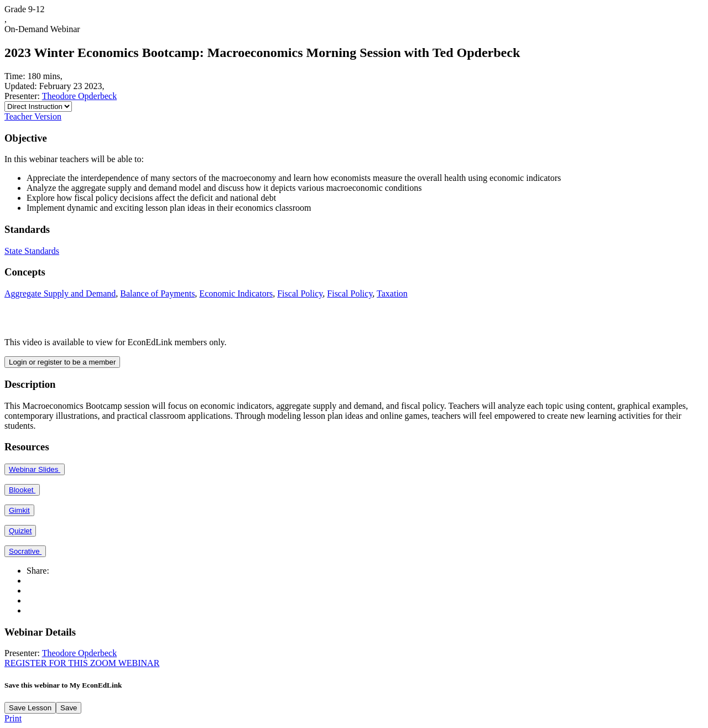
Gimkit (19, 510)
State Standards (32, 251)
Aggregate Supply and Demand (60, 293)
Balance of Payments (157, 293)
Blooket (22, 490)
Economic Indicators (236, 293)
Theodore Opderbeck (80, 96)
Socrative (25, 551)
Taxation (392, 293)
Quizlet (20, 531)
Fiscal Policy (300, 293)
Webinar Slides (35, 469)
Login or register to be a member (62, 362)
